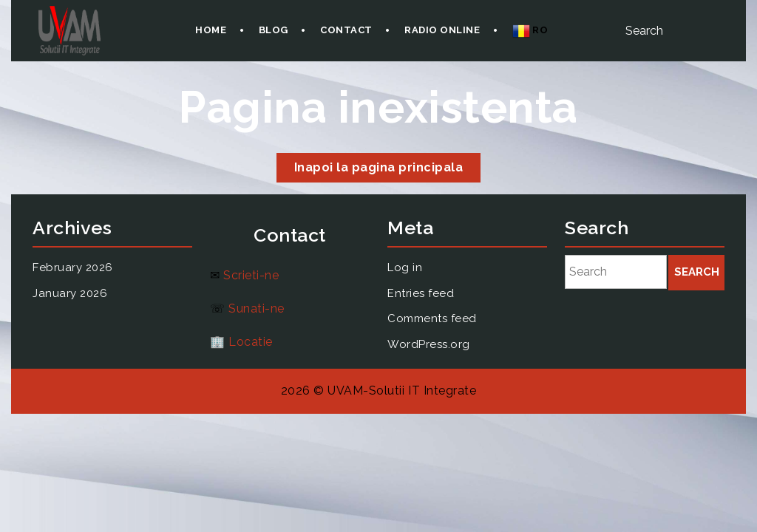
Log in (405, 267)
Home (211, 30)
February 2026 (73, 267)
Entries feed (421, 293)
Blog (274, 30)
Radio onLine (442, 30)
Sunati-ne (257, 308)
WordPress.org (429, 344)
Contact (346, 30)
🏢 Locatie (241, 342)
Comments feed (432, 318)
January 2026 (70, 293)
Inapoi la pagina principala (388, 170)
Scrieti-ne (251, 275)
